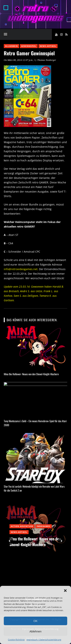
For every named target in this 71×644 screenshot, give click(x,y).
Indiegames (44, 527)
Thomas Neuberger (47, 60)
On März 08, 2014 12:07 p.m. (18, 60)
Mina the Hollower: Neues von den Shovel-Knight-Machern (31, 374)
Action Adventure (22, 527)
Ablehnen (35, 631)
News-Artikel (48, 46)
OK (36, 621)
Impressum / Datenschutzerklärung (44, 640)
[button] (65, 591)
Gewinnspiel (29, 46)
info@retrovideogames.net (21, 269)
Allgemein (11, 46)
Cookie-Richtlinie (16, 640)
